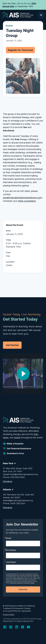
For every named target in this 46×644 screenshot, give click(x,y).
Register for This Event (20, 50)
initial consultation (27, 201)
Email (9, 538)
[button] (41, 15)
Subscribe (23, 589)
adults (17, 438)
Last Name (11, 562)
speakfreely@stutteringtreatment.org (22, 198)
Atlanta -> (8, 490)
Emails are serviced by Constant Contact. (22, 583)
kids (36, 434)
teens (6, 438)
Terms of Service (23, 621)
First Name (11, 550)
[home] (17, 15)
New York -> (9, 463)
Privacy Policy (9, 614)
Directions (8, 481)
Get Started (12, 345)
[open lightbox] (23, 374)
